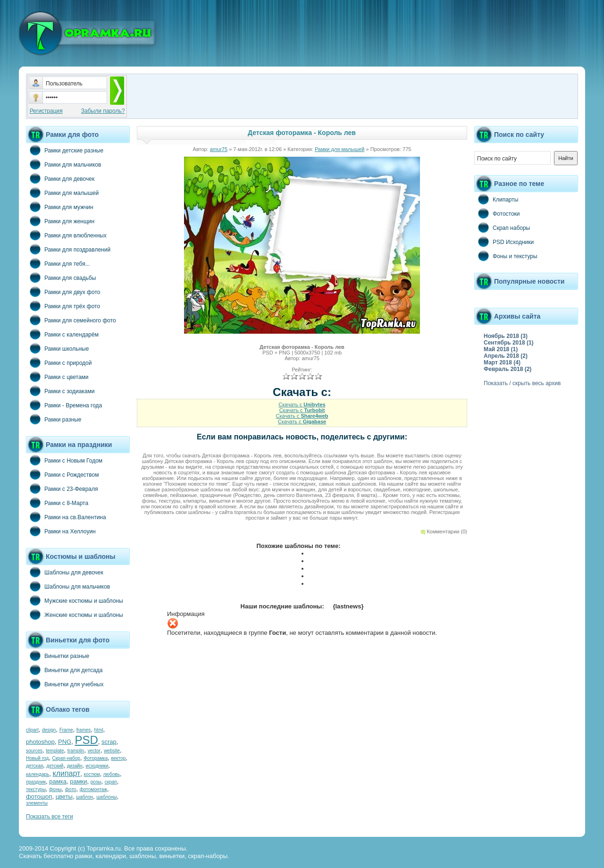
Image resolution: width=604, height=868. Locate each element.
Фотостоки (497, 213)
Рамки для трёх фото (63, 306)
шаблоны (106, 797)
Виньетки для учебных (65, 684)
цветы (64, 796)
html (99, 730)
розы (96, 782)
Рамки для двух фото (63, 292)
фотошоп (39, 796)
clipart (32, 730)
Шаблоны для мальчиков (68, 586)
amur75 (219, 149)
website (112, 751)
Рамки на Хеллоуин (61, 531)
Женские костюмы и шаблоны (75, 615)
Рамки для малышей (62, 193)
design (49, 730)
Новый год (37, 758)
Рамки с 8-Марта (57, 503)
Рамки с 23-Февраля (62, 489)
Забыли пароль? (103, 111)
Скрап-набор (66, 758)
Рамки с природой (59, 362)
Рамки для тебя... (58, 263)
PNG (65, 742)
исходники (97, 766)
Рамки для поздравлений (68, 249)
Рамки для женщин (60, 221)
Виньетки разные (58, 656)
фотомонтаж (93, 789)
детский (55, 766)
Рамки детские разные (65, 150)
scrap (109, 742)
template (55, 751)
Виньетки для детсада (64, 670)
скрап (111, 782)
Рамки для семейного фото (71, 320)
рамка (58, 781)
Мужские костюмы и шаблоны (75, 600)
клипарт (66, 773)
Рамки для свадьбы (61, 278)
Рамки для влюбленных (66, 235)
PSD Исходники (504, 242)
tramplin (76, 751)
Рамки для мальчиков (63, 164)
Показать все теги (50, 817)
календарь (38, 774)
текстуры (36, 789)
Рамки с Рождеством (63, 474)
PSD (86, 740)
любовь (112, 774)
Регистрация (46, 111)
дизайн (75, 766)
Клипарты (496, 199)
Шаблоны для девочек (65, 572)
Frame (66, 730)
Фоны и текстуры (506, 256)
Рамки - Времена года (64, 405)
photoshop (40, 742)
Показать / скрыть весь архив (522, 383)
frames (84, 730)
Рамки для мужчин (60, 207)
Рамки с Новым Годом (64, 460)
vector (94, 751)
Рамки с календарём (62, 334)
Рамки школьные (57, 348)
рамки (78, 781)
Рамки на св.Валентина (66, 517)
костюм (92, 774)
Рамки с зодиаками (60, 391)
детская (34, 766)
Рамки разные (54, 419)
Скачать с (302, 405)
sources (34, 751)
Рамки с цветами (57, 377)
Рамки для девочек (60, 178)
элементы (37, 803)
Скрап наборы (502, 228)
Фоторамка (96, 758)
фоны (55, 789)
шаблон (84, 797)
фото (71, 789)
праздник (36, 782)
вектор (119, 758)
